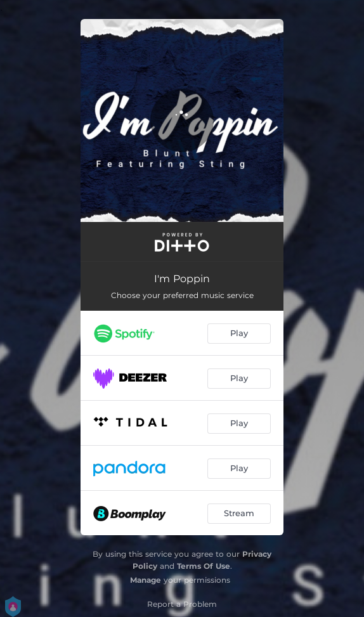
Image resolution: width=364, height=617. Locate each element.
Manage (146, 580)
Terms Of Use (204, 566)
